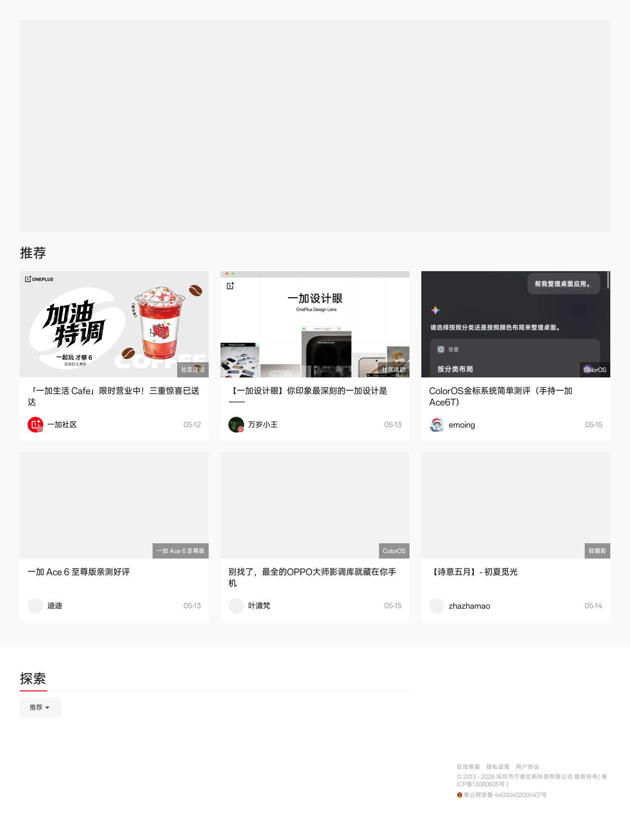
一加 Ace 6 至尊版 (181, 551)
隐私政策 (498, 767)
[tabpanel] (215, 757)
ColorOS (595, 370)
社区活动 (193, 370)
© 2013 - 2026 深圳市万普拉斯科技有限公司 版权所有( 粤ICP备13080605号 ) (532, 780)
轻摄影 (598, 551)
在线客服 (469, 767)
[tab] (33, 681)
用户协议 (528, 767)
